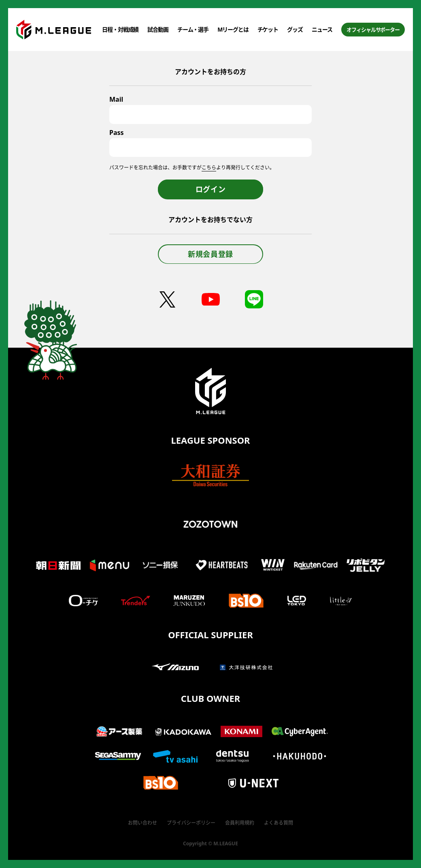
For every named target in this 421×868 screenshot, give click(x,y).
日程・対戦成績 (120, 29)
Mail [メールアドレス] (116, 99)
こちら (209, 168)
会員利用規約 (240, 823)
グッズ (295, 29)
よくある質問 (279, 823)
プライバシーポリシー (191, 823)
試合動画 (158, 29)
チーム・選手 (193, 29)
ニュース (322, 29)
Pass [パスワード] (117, 133)
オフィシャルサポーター (373, 30)
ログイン (211, 189)
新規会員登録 (210, 254)
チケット (268, 29)
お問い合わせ (142, 823)
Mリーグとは (233, 29)
